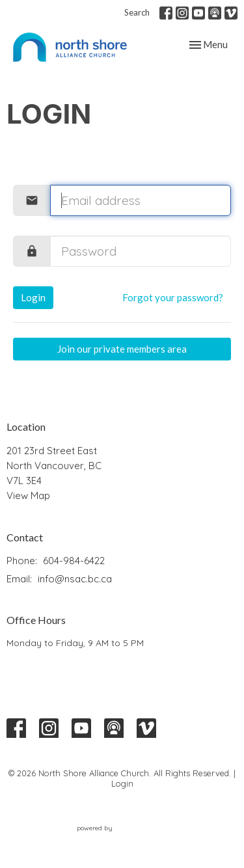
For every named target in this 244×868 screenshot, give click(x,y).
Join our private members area (122, 349)
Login (33, 297)
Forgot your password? (173, 297)
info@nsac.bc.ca (75, 579)
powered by (122, 829)
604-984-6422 (74, 561)
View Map (28, 495)
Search (137, 12)
